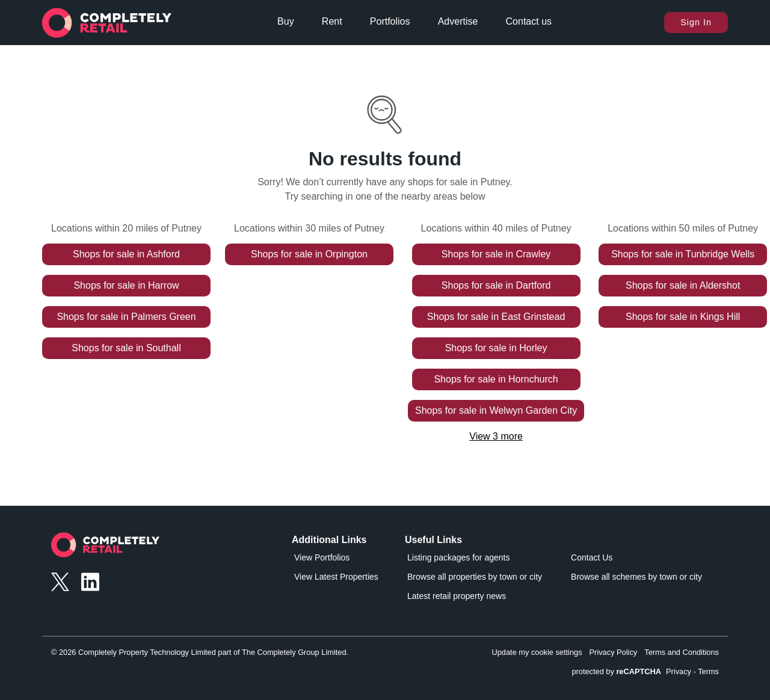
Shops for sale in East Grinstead (496, 317)
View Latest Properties (336, 577)
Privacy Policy (614, 652)
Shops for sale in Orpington (309, 254)
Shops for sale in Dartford (496, 285)
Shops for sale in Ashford (126, 254)
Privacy (679, 671)
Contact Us (592, 557)
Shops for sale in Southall (126, 348)
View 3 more (496, 436)
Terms (708, 671)
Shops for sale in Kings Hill (683, 317)
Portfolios (390, 21)
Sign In (696, 22)
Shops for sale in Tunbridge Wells (683, 254)
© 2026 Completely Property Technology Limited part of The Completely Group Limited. (200, 652)
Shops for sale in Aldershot (683, 285)
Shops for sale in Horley (496, 348)
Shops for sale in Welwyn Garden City (496, 410)
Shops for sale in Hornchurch (496, 379)
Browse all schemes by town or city (636, 577)
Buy (286, 21)
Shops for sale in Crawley (496, 254)
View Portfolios (322, 557)
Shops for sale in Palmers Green (126, 317)
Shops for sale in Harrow (126, 285)
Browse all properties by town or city (475, 577)
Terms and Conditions (682, 652)
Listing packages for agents (458, 557)
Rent (332, 21)
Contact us (529, 21)
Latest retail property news (457, 596)
